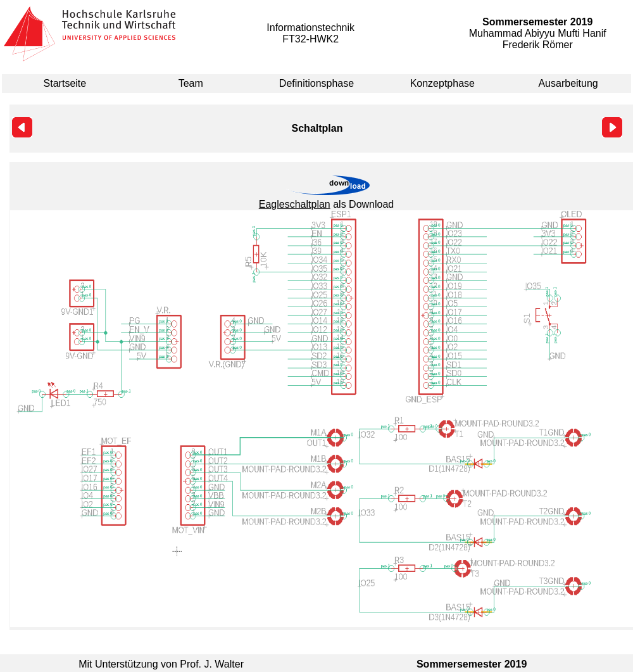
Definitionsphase (316, 83)
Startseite (65, 83)
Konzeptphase (442, 83)
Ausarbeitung (568, 83)
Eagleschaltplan (295, 204)
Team (191, 83)
